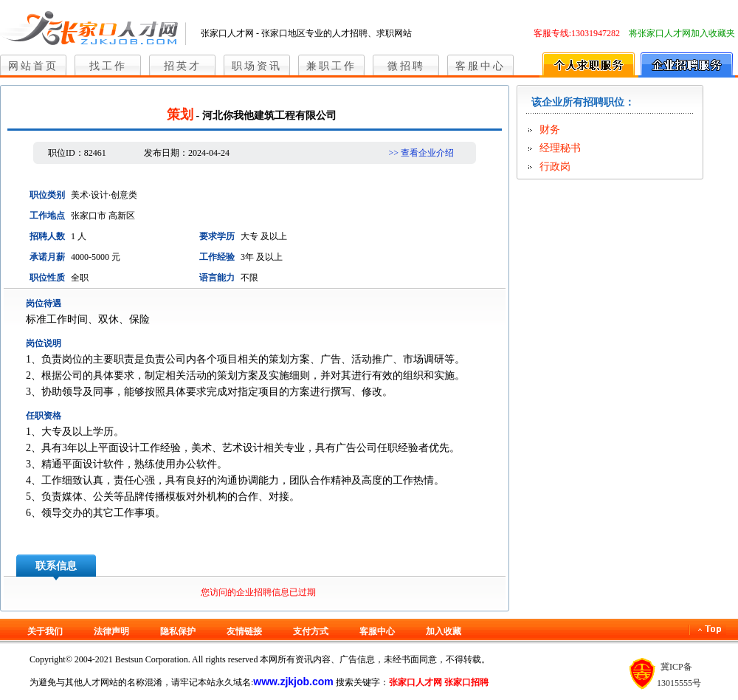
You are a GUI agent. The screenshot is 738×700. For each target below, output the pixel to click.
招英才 (183, 66)
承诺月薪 (47, 257)
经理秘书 (560, 148)
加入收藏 (444, 631)
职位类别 (47, 195)
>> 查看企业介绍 (421, 153)
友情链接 (244, 631)
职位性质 (47, 278)
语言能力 (217, 278)
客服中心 (480, 66)
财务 (550, 130)
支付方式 (311, 631)
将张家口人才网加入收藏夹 (682, 33)
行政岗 (555, 167)
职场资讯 (257, 66)
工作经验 (217, 257)
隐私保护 (178, 631)
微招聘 (406, 66)
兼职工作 (331, 66)
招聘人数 (47, 236)
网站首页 (33, 66)
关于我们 (45, 631)
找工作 (108, 66)
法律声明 (111, 631)
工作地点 (47, 216)
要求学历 (217, 236)
